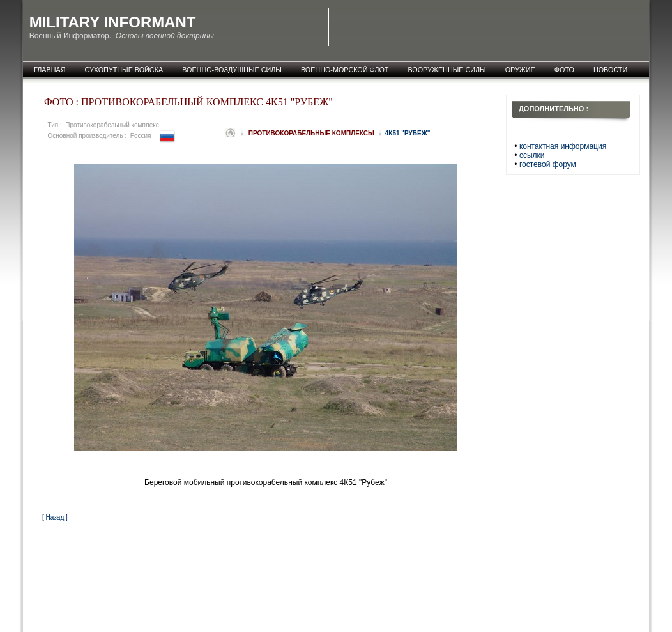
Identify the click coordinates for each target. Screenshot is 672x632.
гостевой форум (548, 164)
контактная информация (563, 146)
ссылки (532, 155)
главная (50, 70)
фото (564, 70)
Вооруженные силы (447, 70)
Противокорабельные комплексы (312, 133)
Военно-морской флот (345, 70)
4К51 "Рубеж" (408, 133)
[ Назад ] (55, 517)
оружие (520, 70)
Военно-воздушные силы (232, 70)
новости (610, 70)
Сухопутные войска (124, 70)
